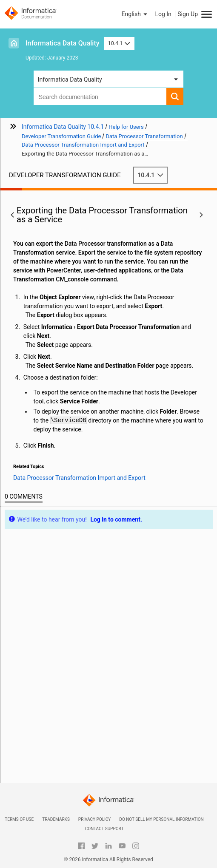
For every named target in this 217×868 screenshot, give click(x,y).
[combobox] (100, 96)
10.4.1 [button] (119, 43)
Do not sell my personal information (161, 819)
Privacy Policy (94, 819)
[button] (135, 14)
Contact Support (104, 829)
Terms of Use (19, 819)
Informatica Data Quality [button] (70, 79)
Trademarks (56, 819)
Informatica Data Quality (63, 43)
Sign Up (188, 14)
